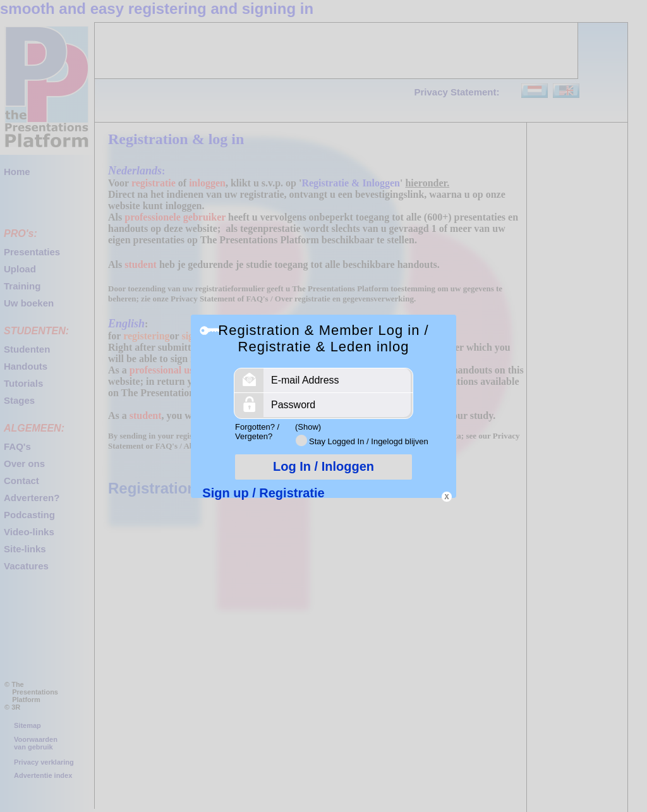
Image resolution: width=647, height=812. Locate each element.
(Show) (308, 427)
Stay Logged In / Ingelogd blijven (369, 441)
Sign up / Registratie (263, 493)
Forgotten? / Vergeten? (257, 432)
